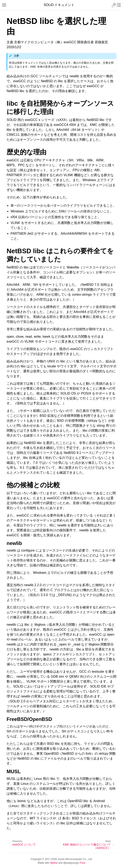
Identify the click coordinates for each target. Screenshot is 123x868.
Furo (83, 863)
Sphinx (54, 863)
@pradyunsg (71, 863)
